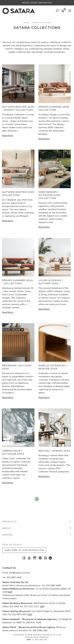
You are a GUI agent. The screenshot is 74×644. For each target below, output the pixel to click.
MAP (10, 592)
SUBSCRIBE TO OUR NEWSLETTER (24, 550)
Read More (8, 135)
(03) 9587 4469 (14, 577)
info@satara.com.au (19, 573)
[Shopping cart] (63, 11)
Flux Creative (41, 637)
